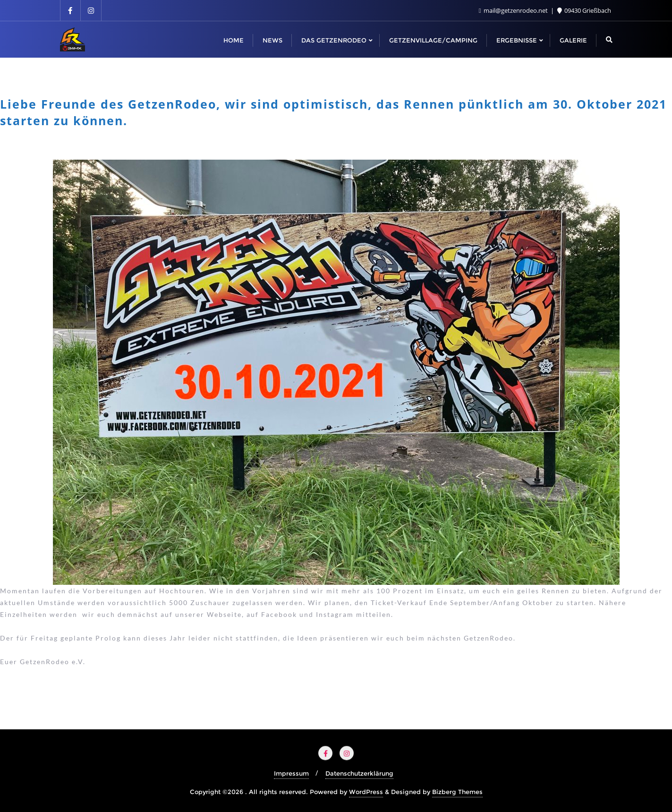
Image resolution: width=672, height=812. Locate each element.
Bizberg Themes (457, 792)
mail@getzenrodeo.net (514, 10)
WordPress (366, 792)
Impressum (291, 773)
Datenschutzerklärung (359, 773)
